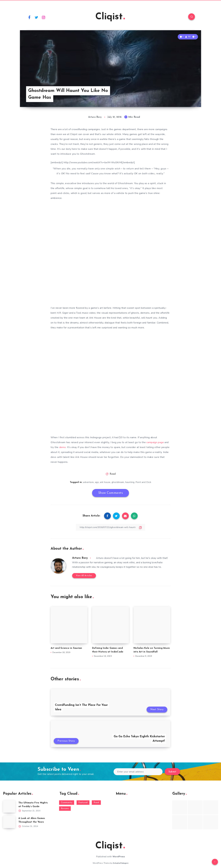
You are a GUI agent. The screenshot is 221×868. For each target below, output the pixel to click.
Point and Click (143, 482)
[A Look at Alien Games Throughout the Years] (9, 822)
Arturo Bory (80, 558)
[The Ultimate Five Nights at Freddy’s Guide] (9, 806)
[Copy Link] (110, 527)
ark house (105, 482)
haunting (130, 482)
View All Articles (84, 576)
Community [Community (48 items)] (67, 803)
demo (63, 447)
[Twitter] (37, 17)
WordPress (119, 857)
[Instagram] (44, 17)
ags (97, 482)
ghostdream (118, 482)
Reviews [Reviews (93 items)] (65, 809)
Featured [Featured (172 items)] (83, 803)
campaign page (155, 442)
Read (113, 474)
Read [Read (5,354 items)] (96, 803)
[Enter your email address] (138, 772)
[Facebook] (29, 17)
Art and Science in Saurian (66, 648)
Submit (172, 772)
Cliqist (110, 17)
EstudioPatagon (121, 863)
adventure (88, 482)
